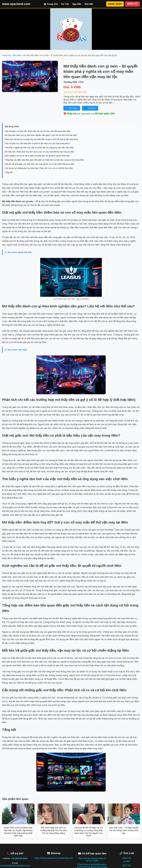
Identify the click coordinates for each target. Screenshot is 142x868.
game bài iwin (25, 252)
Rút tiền (89, 4)
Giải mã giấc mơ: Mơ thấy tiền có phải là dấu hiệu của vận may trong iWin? (37, 143)
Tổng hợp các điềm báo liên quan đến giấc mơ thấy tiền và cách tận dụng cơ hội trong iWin (44, 160)
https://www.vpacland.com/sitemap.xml (54, 858)
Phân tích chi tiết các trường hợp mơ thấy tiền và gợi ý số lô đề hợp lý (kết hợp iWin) (41, 139)
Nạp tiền (77, 4)
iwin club (23, 350)
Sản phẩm (17, 55)
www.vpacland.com (16, 4)
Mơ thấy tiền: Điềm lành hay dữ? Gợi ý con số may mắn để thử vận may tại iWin (40, 152)
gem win (127, 865)
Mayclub (127, 858)
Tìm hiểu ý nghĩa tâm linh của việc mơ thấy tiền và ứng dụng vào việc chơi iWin (39, 148)
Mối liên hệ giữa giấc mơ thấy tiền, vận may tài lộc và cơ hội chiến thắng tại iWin (40, 164)
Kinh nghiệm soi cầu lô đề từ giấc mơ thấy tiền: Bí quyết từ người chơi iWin (37, 156)
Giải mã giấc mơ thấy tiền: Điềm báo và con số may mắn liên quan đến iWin (38, 131)
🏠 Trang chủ (51, 4)
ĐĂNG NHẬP (115, 4)
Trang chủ (7, 55)
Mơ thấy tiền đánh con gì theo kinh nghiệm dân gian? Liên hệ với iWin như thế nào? (41, 135)
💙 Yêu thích (90, 108)
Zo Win (127, 862)
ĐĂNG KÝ (133, 4)
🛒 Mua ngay (72, 108)
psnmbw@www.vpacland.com (15, 866)
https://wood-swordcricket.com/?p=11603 (92, 860)
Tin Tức (65, 4)
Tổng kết (9, 172)
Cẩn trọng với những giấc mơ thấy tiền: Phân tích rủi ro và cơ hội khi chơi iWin (39, 168)
